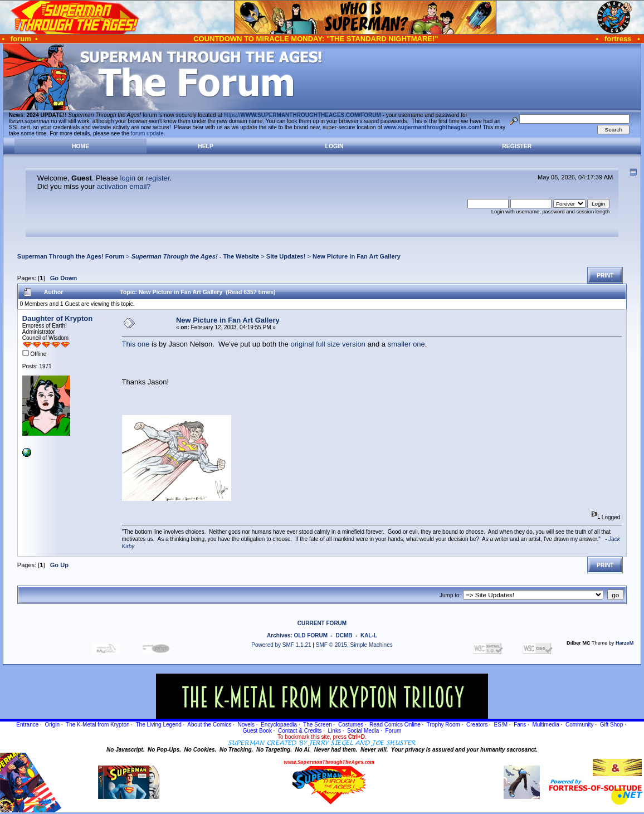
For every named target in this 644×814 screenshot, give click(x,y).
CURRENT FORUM (322, 623)
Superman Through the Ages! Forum (71, 256)
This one (136, 344)
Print (605, 276)
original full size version (328, 344)
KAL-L (369, 635)
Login (335, 146)
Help (206, 146)
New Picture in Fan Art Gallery (357, 256)
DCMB (344, 635)
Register (517, 146)
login (127, 178)
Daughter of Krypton (57, 318)
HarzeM (625, 643)
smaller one (406, 344)
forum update (147, 133)
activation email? (124, 186)
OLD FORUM (311, 635)
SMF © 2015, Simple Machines (354, 645)
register (158, 178)
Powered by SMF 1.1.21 (281, 645)
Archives (279, 635)
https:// (303, 115)
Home (80, 146)
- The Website (196, 256)
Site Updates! (286, 256)
